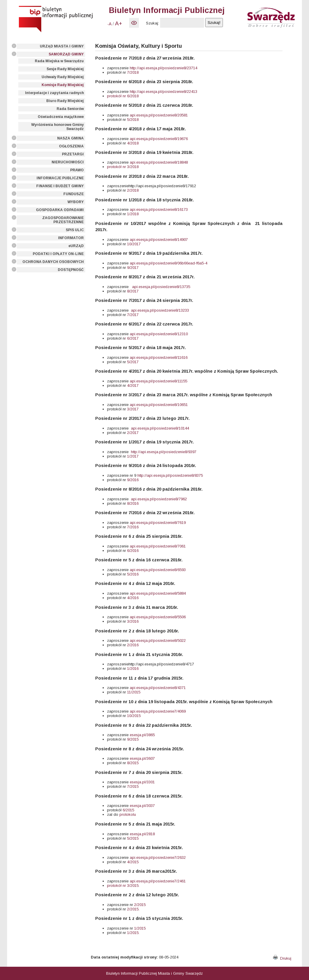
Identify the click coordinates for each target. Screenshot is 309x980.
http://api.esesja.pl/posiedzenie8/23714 (163, 68)
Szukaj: (152, 23)
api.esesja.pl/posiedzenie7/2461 (158, 881)
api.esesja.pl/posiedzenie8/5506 (158, 617)
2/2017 (133, 433)
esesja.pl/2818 (142, 834)
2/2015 (140, 905)
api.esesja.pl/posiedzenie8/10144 (160, 428)
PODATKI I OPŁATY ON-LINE (58, 254)
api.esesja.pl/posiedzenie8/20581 (159, 115)
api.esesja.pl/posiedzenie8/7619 (158, 523)
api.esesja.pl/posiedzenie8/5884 (158, 593)
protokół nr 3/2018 (123, 167)
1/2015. (133, 933)
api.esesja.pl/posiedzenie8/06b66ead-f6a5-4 (169, 263)
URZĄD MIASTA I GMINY (62, 46)
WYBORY (76, 202)
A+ (119, 23)
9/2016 (133, 480)
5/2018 (132, 120)
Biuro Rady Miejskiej (65, 101)
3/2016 (132, 621)
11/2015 (134, 692)
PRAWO (77, 170)
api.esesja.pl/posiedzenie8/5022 (158, 641)
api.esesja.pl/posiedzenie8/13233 (160, 310)
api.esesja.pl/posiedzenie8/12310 (159, 334)
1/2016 (132, 669)
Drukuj (282, 958)
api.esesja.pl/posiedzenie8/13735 (161, 287)
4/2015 (133, 862)
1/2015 (139, 928)
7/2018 (132, 72)
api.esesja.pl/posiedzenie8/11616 (159, 357)
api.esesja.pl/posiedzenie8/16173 (159, 209)
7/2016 (133, 527)
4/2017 (132, 385)
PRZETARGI (73, 154)
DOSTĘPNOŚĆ (71, 270)
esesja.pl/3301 (142, 782)
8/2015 (132, 763)
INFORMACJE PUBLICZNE (60, 178)
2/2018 (132, 190)
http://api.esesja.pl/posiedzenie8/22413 (163, 92)
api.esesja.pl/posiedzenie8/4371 (158, 688)
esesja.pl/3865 (142, 735)
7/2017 (132, 315)
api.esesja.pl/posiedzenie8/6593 (158, 570)
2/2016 (133, 645)
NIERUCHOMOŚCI (68, 162)
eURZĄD (76, 246)
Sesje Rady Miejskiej (65, 69)
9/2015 (133, 739)
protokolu (128, 814)
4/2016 (133, 598)
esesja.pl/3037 (142, 806)
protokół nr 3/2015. (123, 886)
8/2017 (132, 291)
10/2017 (134, 244)
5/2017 (132, 362)
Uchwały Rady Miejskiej (63, 77)
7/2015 (133, 786)
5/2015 (132, 838)
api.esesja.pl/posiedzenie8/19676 (159, 139)
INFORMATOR (71, 238)
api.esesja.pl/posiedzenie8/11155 (158, 381)
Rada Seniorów (70, 109)
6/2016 (132, 551)
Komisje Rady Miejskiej (63, 85)
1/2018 (133, 214)
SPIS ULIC (75, 230)
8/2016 (132, 503)
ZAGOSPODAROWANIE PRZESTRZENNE (63, 220)
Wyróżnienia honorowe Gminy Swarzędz (57, 127)
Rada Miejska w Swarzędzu (59, 61)
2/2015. (133, 909)
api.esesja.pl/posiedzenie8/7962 (159, 499)
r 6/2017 (132, 338)
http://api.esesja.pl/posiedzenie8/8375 (170, 475)
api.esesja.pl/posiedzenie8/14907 (159, 240)
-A (109, 24)
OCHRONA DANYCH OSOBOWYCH (53, 262)
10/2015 (133, 716)
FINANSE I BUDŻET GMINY (60, 186)
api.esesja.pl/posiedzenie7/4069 (158, 711)
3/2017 (133, 409)
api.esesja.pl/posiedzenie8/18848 (159, 162)
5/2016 (132, 574)
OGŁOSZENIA (71, 146)
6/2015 (128, 810)
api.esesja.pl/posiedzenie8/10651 (159, 405)
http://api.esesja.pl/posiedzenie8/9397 (164, 452)
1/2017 (133, 456)
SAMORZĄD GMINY (66, 54)
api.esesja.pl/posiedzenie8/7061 (158, 546)
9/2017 (132, 268)
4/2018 (133, 143)
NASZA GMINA (70, 138)
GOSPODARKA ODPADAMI (60, 210)
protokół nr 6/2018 (123, 96)
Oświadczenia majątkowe (61, 117)
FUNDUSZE (74, 194)
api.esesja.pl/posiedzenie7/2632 (158, 857)
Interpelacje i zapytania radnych (54, 93)
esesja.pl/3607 (142, 758)
